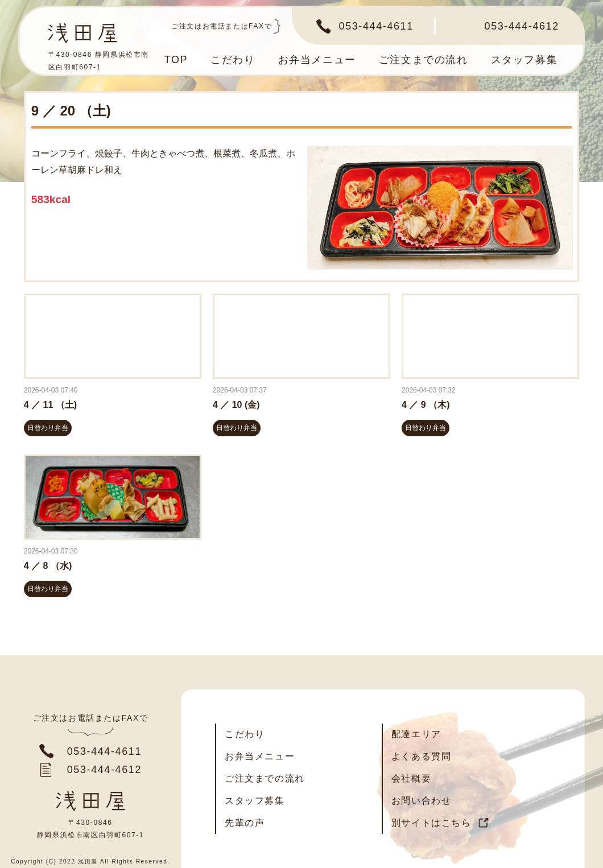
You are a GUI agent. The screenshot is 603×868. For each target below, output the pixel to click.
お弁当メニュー (317, 60)
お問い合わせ (422, 801)
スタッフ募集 (524, 60)
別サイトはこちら (431, 823)
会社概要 (411, 778)
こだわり (233, 60)
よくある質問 (422, 756)
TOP (176, 60)
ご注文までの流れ (424, 60)
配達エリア (416, 734)
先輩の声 (245, 823)
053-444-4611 (376, 26)
